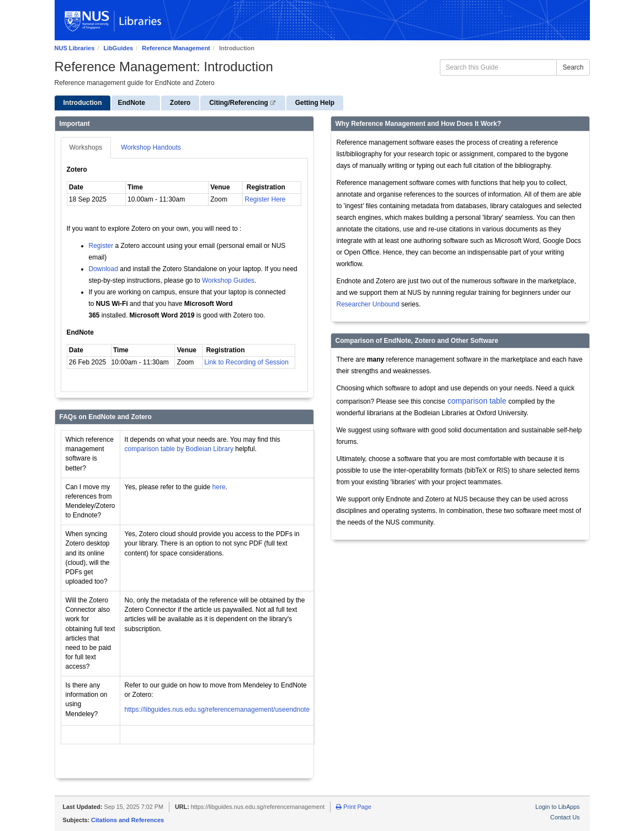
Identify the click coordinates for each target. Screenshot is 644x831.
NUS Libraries (75, 48)
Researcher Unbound (368, 304)
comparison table (476, 401)
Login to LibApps (557, 807)
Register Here (265, 199)
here (219, 487)
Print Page (353, 807)
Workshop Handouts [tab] (151, 147)
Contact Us (565, 817)
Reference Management (176, 48)
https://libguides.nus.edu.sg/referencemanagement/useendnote (217, 710)
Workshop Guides (228, 280)
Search (573, 67)
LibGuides (118, 48)
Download (103, 269)
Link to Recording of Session (246, 362)
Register (101, 246)
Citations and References (127, 820)
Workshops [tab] (86, 147)
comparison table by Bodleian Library (179, 449)
